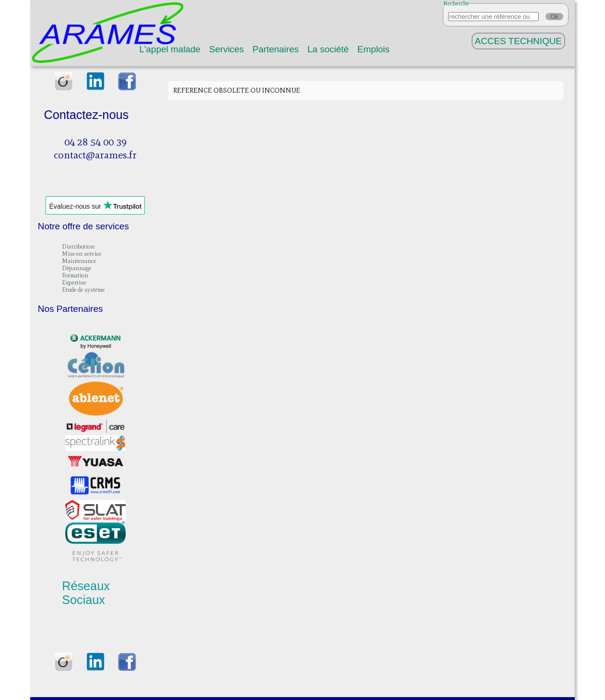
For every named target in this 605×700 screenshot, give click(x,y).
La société (328, 49)
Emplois (374, 49)
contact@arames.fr (95, 155)
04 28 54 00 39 (95, 142)
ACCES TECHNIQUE (518, 41)
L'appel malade (170, 49)
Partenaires (276, 49)
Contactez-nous (86, 115)
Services (227, 49)
